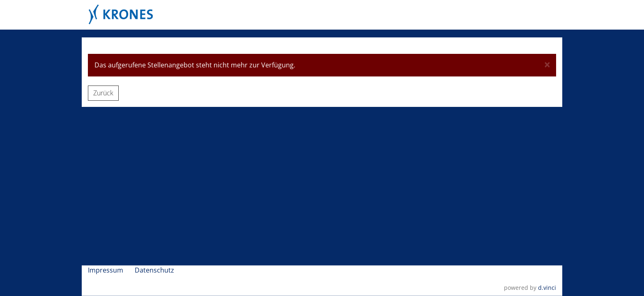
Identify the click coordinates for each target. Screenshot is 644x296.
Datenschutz (155, 270)
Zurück (103, 93)
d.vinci (547, 287)
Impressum (106, 270)
